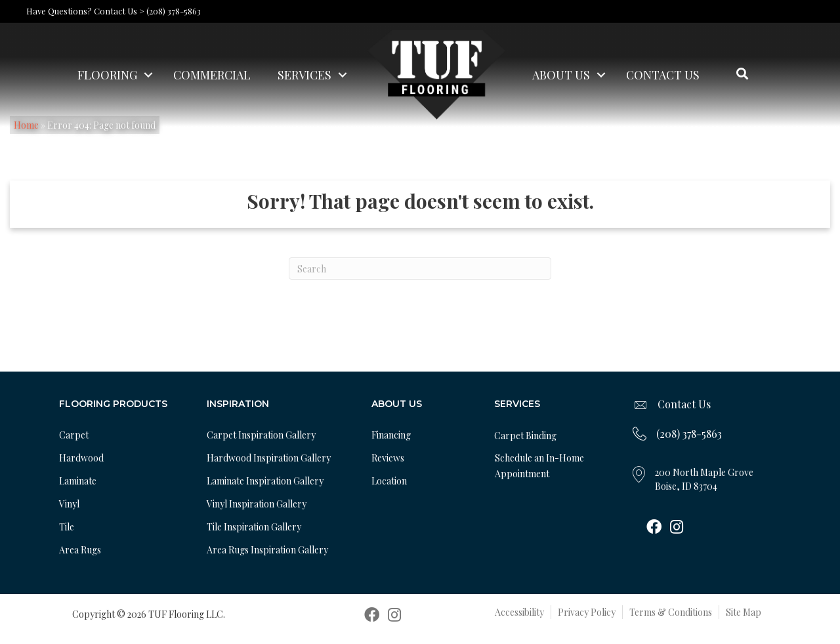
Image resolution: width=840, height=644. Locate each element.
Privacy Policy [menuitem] (587, 612)
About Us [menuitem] (561, 75)
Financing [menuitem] (391, 435)
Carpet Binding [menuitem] (525, 436)
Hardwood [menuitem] (81, 458)
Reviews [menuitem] (388, 458)
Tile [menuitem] (67, 527)
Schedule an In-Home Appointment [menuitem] (539, 466)
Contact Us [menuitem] (663, 75)
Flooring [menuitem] (107, 75)
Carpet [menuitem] (74, 435)
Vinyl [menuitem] (69, 504)
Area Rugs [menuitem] (80, 550)
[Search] (420, 268)
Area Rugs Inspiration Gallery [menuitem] (267, 550)
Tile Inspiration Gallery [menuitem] (254, 527)
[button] (148, 75)
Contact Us (684, 404)
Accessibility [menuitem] (519, 612)
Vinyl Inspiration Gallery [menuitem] (257, 504)
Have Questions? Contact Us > (85, 11)
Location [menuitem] (389, 481)
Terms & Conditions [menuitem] (671, 612)
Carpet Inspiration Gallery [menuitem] (261, 435)
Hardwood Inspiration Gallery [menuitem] (269, 458)
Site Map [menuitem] (744, 612)
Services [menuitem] (304, 75)
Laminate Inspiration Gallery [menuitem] (265, 481)
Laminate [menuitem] (78, 481)
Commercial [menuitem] (212, 75)
